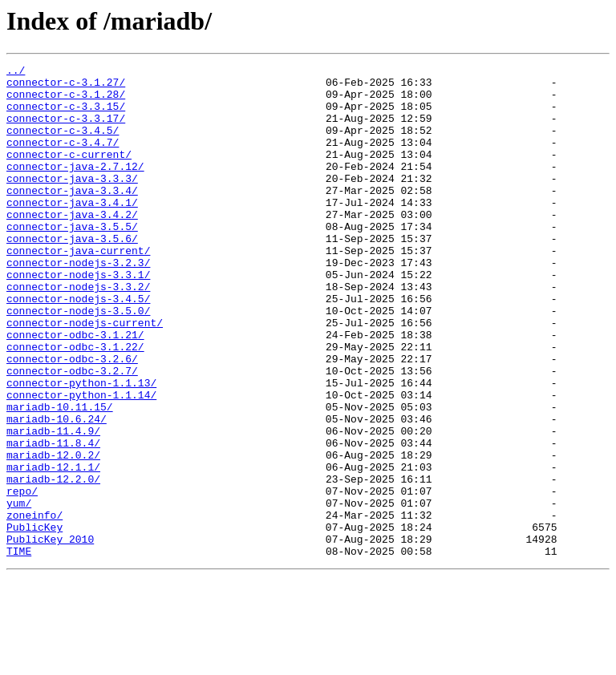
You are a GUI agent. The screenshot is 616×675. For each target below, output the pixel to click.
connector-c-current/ (69, 173)
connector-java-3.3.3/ (72, 202)
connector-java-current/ (78, 289)
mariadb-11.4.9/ (53, 505)
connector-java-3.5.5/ (72, 260)
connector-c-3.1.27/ (66, 87)
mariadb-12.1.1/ (53, 548)
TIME (19, 649)
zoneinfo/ (34, 606)
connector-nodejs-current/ (85, 375)
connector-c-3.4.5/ (63, 144)
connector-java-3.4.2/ (72, 245)
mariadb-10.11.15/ (60, 476)
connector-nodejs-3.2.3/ (78, 303)
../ (16, 72)
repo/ (22, 577)
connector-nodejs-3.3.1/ (78, 317)
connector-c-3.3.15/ (66, 115)
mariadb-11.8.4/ (53, 519)
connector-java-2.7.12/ (75, 188)
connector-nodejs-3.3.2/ (78, 332)
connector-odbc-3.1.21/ (75, 390)
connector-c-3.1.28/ (66, 101)
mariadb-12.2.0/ (53, 563)
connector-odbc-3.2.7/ (72, 433)
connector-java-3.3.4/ (72, 216)
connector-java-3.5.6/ (72, 274)
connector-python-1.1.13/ (81, 447)
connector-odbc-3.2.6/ (72, 418)
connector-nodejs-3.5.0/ (78, 361)
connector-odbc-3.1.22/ (75, 404)
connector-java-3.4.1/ (72, 231)
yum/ (19, 592)
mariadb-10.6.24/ (57, 491)
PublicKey (34, 620)
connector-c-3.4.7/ (63, 159)
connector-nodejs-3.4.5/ (78, 346)
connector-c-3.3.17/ (66, 130)
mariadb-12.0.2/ (53, 534)
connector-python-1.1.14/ (81, 462)
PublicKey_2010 (50, 635)
